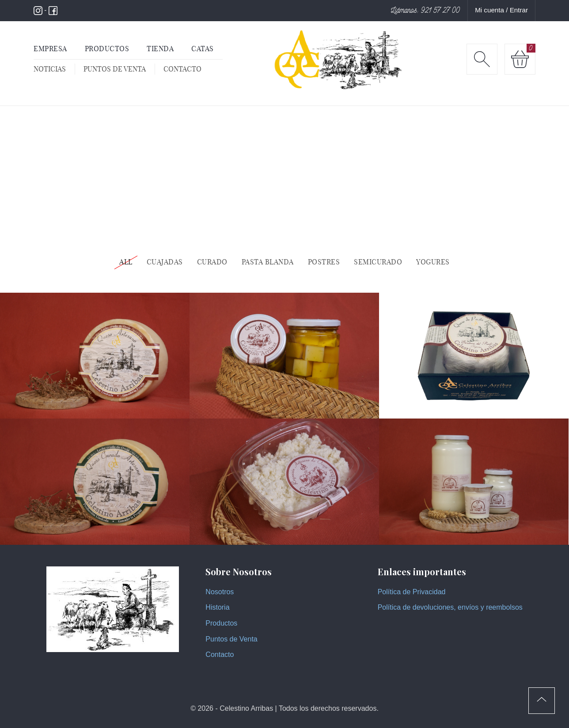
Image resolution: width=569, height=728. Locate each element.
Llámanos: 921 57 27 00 (426, 10)
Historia (217, 607)
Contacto (182, 69)
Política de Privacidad (412, 592)
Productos (221, 623)
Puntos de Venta (231, 639)
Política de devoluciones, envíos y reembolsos (450, 607)
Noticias (50, 69)
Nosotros (220, 592)
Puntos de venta (115, 69)
